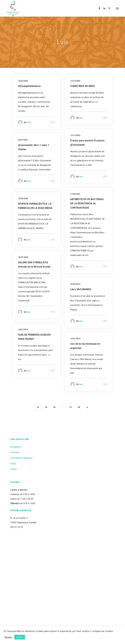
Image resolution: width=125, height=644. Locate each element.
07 (71, 407)
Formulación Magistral (21, 458)
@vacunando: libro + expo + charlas (34, 147)
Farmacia (15, 452)
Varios (14, 469)
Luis (29, 122)
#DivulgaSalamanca (29, 86)
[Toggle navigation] (117, 8)
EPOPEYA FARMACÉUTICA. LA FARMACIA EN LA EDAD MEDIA (35, 206)
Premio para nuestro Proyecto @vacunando (87, 143)
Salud (13, 464)
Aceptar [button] (20, 637)
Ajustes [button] (8, 637)
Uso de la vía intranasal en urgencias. (85, 346)
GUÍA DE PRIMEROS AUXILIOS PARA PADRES (34, 337)
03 (54, 407)
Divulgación (16, 447)
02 (46, 407)
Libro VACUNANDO (81, 289)
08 (79, 407)
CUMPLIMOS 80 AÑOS (83, 86)
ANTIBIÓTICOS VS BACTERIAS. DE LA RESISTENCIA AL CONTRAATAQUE (87, 203)
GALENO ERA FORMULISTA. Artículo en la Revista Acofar (34, 265)
